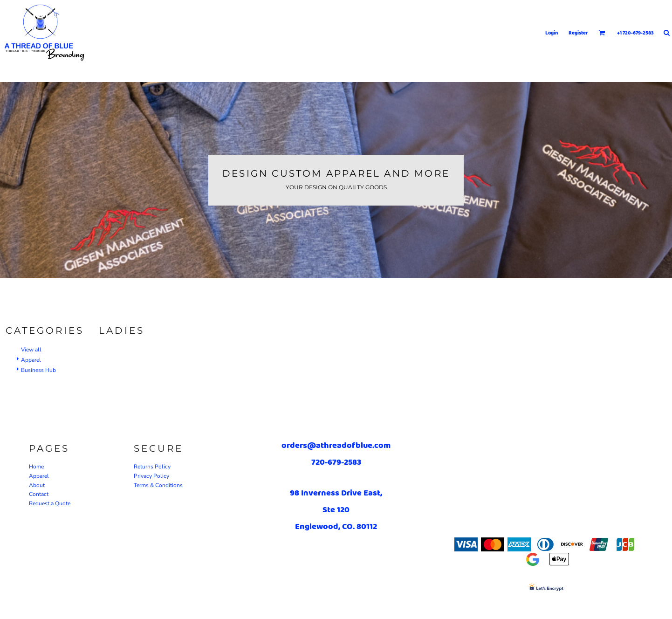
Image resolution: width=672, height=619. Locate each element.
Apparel (31, 360)
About (37, 485)
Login (552, 33)
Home (36, 467)
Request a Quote (50, 503)
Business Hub (38, 370)
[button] (602, 33)
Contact (39, 494)
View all (31, 350)
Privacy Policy (151, 476)
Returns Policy (152, 467)
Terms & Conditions (158, 485)
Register (578, 33)
